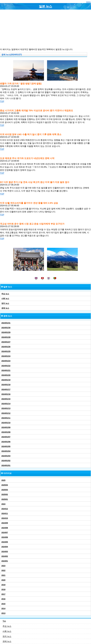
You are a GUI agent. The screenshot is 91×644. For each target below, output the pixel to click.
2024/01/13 (6, 408)
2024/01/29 (6, 332)
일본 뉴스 (46, 6)
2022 (3, 570)
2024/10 (5, 518)
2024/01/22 (6, 366)
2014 (3, 608)
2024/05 (5, 542)
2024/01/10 (6, 423)
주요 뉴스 (5, 294)
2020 (3, 580)
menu (88, 2)
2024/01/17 (6, 389)
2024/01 (5, 561)
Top (4, 621)
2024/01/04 (6, 451)
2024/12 (5, 509)
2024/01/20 (6, 375)
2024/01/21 (6, 370)
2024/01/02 (6, 461)
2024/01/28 (6, 337)
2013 (3, 613)
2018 (3, 589)
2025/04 (5, 485)
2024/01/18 (6, 385)
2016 (3, 599)
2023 (3, 566)
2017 (3, 594)
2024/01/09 (6, 427)
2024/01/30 (6, 328)
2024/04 (5, 547)
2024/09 (5, 523)
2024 (3, 504)
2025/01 (5, 499)
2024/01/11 (6, 418)
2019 (3, 585)
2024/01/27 (6, 342)
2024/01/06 (6, 442)
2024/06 (5, 537)
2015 (3, 604)
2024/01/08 (6, 432)
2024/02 (5, 556)
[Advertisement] (45, 29)
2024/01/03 (6, 456)
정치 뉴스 (5, 303)
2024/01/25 (6, 351)
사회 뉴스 (5, 298)
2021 (3, 575)
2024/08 (5, 528)
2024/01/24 (6, 356)
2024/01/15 (6, 399)
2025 (3, 480)
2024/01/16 (6, 394)
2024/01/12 (6, 413)
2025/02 (5, 494)
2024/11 (5, 513)
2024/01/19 (6, 380)
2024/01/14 (6, 404)
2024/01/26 (6, 347)
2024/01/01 (6, 465)
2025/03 (5, 490)
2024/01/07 (6, 437)
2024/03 (5, 552)
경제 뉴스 (5, 308)
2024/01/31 (6, 323)
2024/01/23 (6, 361)
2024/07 (5, 532)
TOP (2, 101)
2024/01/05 (6, 446)
